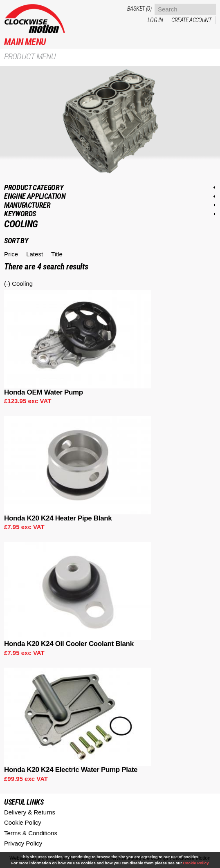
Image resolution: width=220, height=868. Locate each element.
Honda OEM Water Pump (44, 392)
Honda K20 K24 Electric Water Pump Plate (71, 770)
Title (57, 254)
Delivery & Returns (30, 812)
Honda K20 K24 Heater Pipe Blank (58, 518)
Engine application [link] (35, 196)
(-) (8, 284)
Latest (35, 254)
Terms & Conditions (31, 833)
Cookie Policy (23, 822)
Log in (155, 20)
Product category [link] (34, 187)
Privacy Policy (23, 843)
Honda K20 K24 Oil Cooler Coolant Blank (69, 644)
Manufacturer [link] (27, 205)
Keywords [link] (20, 214)
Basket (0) (139, 9)
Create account (191, 20)
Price (11, 254)
